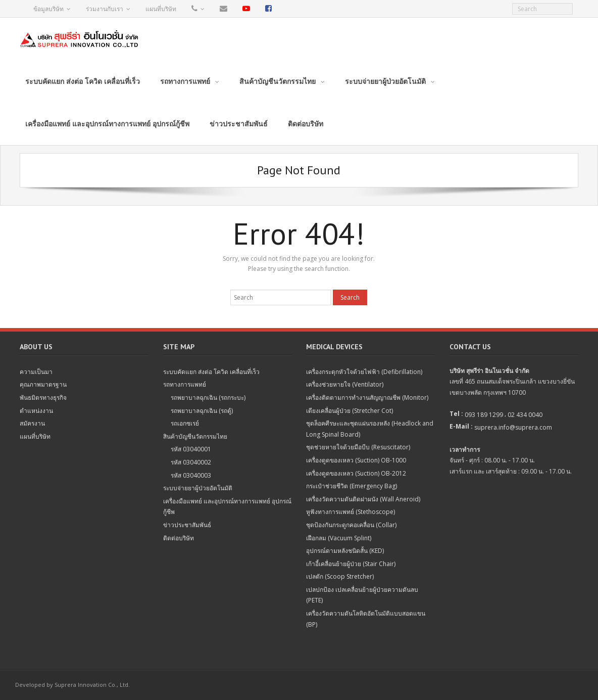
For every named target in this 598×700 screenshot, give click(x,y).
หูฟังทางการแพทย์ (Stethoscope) (351, 512)
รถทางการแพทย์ (185, 384)
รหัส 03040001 (191, 449)
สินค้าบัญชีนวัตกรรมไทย (195, 436)
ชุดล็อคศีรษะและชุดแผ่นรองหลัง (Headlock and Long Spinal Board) (370, 429)
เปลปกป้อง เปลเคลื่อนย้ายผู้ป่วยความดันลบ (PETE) (362, 595)
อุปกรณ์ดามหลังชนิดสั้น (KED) (345, 551)
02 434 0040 (525, 415)
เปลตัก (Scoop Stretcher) (340, 576)
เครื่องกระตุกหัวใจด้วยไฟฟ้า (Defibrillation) (364, 372)
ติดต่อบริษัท (179, 538)
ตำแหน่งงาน (36, 411)
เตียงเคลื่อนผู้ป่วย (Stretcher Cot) (350, 411)
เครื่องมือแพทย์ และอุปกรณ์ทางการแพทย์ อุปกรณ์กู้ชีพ (227, 507)
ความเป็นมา (36, 372)
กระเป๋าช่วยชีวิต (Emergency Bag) (352, 486)
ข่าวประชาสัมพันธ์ (187, 525)
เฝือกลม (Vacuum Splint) (339, 538)
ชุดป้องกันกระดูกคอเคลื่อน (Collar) (351, 525)
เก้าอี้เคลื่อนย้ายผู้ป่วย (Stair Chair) (351, 564)
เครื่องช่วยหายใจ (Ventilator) (345, 384)
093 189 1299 (484, 415)
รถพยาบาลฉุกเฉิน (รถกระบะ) (208, 398)
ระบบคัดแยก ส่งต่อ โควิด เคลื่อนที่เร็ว (211, 372)
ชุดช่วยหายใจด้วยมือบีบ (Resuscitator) (358, 447)
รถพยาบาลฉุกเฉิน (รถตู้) (202, 411)
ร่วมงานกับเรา (105, 9)
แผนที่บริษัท (161, 9)
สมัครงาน (32, 423)
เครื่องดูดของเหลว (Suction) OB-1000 (356, 460)
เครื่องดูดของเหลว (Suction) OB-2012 (356, 473)
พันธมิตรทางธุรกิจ (43, 398)
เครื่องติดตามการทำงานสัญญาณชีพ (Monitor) (367, 398)
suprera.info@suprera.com (513, 427)
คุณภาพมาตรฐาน (43, 384)
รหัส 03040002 (191, 462)
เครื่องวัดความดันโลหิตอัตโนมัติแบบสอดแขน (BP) (366, 619)
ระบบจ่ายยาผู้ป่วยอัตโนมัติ (198, 488)
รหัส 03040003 (191, 475)
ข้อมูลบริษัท (48, 9)
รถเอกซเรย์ (185, 423)
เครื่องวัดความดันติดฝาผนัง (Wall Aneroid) (363, 499)
